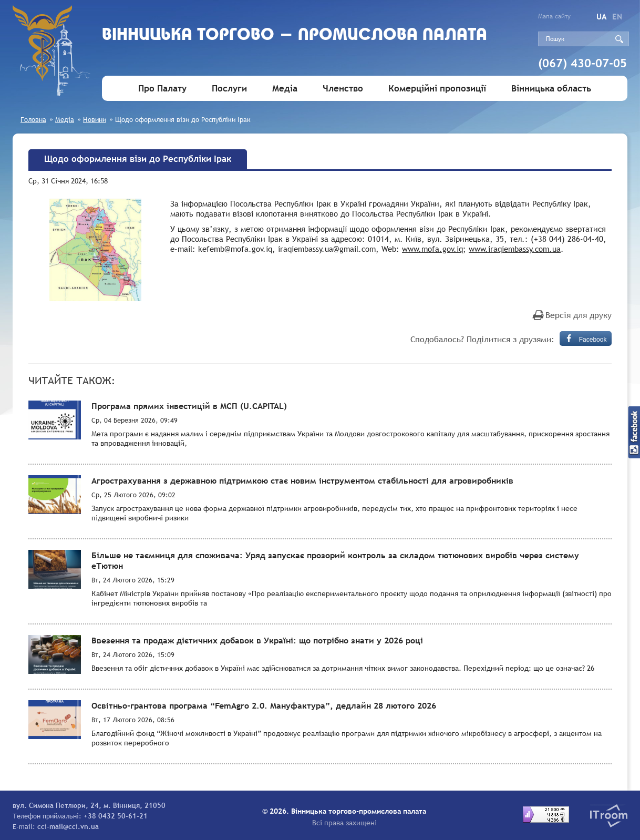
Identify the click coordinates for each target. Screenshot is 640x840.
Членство (343, 89)
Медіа (285, 89)
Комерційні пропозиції (437, 89)
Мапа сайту (554, 16)
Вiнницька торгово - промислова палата (295, 35)
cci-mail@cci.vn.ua (68, 826)
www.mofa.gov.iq (432, 249)
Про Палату (162, 89)
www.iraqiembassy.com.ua (515, 249)
